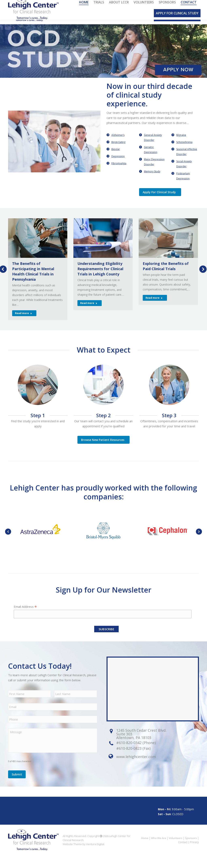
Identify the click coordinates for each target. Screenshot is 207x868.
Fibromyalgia (119, 170)
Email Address (25, 613)
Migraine (181, 142)
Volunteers (176, 851)
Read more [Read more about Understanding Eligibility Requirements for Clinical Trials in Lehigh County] (89, 310)
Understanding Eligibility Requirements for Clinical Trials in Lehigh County (100, 275)
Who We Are (159, 851)
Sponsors (191, 851)
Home (145, 851)
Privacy (194, 855)
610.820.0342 (42, 3)
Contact (183, 855)
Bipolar (116, 156)
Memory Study (152, 178)
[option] (103, 58)
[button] (8, 538)
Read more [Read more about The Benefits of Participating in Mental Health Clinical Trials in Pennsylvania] (23, 320)
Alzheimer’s (118, 142)
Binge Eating (118, 149)
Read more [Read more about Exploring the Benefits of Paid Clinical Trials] (154, 304)
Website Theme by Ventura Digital (83, 857)
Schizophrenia (184, 149)
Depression (118, 163)
